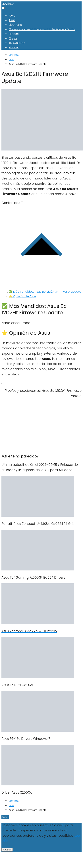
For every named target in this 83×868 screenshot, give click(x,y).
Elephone (15, 25)
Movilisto (8, 4)
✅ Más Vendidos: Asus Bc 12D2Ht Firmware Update (45, 292)
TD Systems (17, 43)
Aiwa (12, 16)
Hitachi (14, 34)
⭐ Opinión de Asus (22, 296)
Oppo (13, 38)
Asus (12, 20)
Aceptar (7, 850)
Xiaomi (14, 47)
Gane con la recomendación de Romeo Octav (42, 29)
